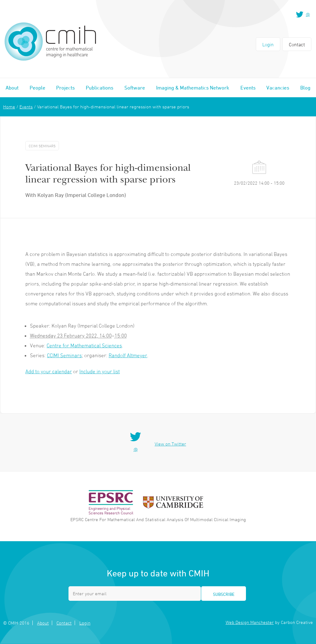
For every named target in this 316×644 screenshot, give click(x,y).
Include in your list (100, 371)
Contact (297, 44)
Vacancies (278, 88)
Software (135, 88)
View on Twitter (170, 444)
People (37, 88)
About (12, 88)
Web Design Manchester (250, 622)
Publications (100, 88)
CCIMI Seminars (64, 355)
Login (268, 44)
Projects (65, 88)
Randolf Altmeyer (128, 355)
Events (248, 88)
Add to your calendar (49, 371)
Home (9, 107)
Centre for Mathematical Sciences (84, 345)
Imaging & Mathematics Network (193, 88)
